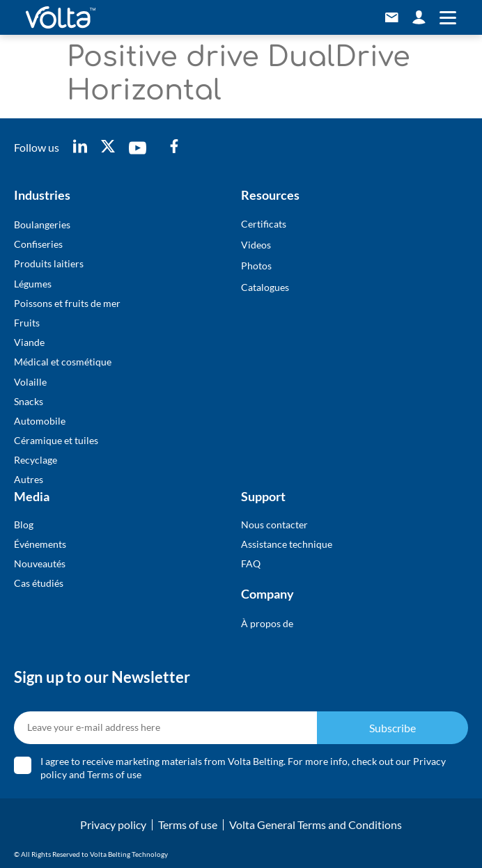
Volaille (30, 382)
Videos (256, 245)
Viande (29, 342)
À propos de (267, 623)
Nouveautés (40, 563)
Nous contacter (274, 524)
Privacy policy (113, 824)
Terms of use (114, 774)
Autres (29, 479)
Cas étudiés (39, 583)
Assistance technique (287, 544)
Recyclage (36, 460)
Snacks (29, 401)
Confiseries (38, 244)
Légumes (33, 284)
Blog (24, 524)
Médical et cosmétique (63, 362)
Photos (256, 266)
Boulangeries (42, 224)
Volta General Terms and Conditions (316, 824)
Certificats (264, 224)
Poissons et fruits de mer (67, 303)
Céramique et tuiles (56, 440)
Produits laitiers (49, 263)
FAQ (251, 563)
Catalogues (265, 287)
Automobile (40, 421)
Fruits (27, 323)
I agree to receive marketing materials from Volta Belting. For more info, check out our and (243, 768)
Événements (40, 544)
